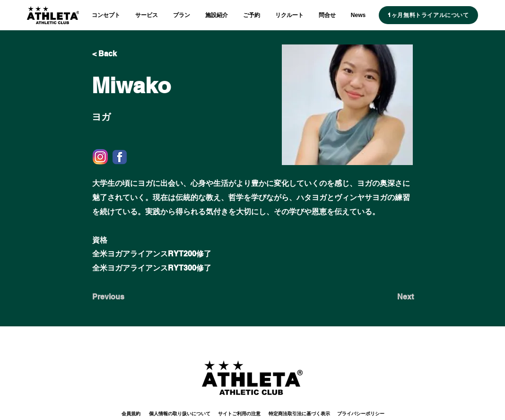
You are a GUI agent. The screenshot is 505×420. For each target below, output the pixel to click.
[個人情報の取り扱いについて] (179, 414)
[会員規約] (131, 414)
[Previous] (123, 297)
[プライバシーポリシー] (361, 414)
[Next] (390, 297)
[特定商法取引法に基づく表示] (299, 414)
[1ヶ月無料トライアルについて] (428, 15)
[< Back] (123, 54)
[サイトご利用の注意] (239, 414)
